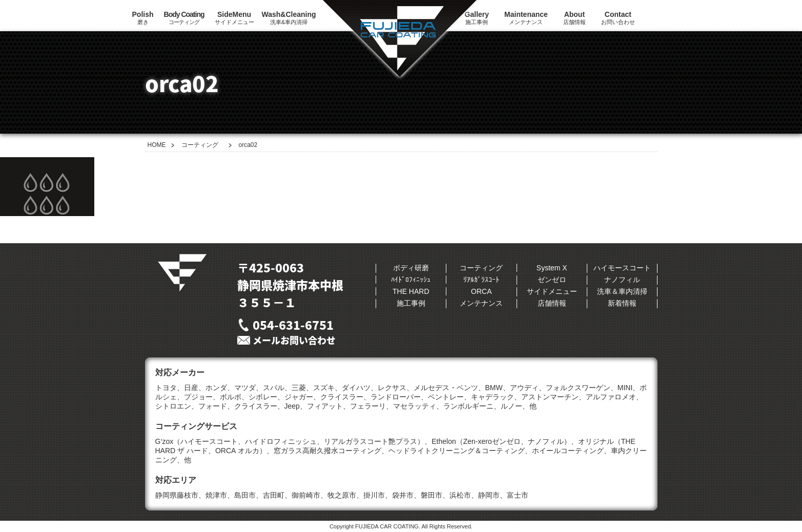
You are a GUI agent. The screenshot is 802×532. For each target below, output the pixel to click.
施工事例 (411, 303)
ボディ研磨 (411, 268)
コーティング (184, 18)
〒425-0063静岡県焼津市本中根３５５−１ (290, 285)
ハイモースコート (622, 268)
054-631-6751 (293, 325)
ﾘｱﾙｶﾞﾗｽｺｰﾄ (481, 280)
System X (552, 268)
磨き (143, 18)
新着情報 (622, 303)
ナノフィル (622, 280)
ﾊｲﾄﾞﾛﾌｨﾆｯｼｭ (411, 280)
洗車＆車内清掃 (622, 291)
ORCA (481, 291)
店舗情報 (574, 18)
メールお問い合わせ (294, 340)
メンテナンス (526, 18)
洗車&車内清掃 (289, 18)
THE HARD (411, 291)
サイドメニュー (234, 18)
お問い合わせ (618, 18)
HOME (157, 145)
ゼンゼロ (552, 280)
